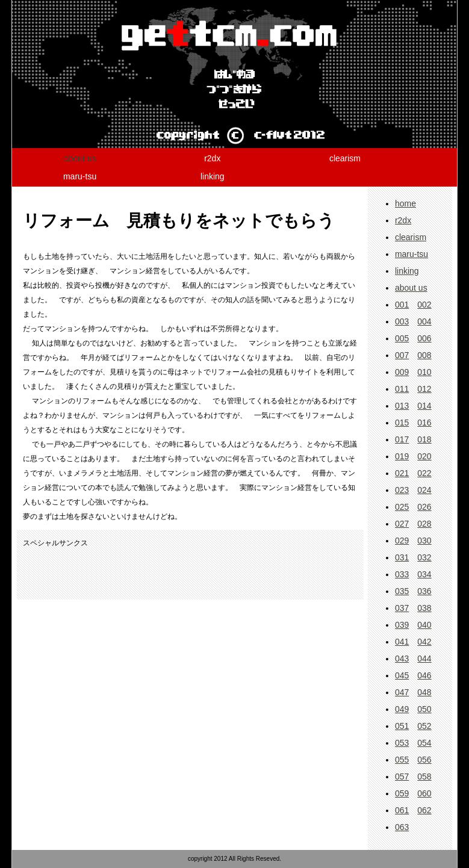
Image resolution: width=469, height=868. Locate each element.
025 (402, 507)
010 (424, 372)
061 (402, 810)
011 (402, 389)
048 (424, 692)
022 (424, 473)
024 (424, 490)
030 (424, 541)
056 (424, 760)
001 (402, 305)
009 (402, 372)
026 (424, 507)
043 (402, 659)
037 (402, 608)
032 (424, 557)
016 (424, 423)
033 (402, 574)
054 (424, 743)
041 (402, 642)
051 (402, 726)
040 (424, 625)
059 (402, 793)
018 (424, 439)
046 (424, 675)
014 (424, 406)
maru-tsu (412, 254)
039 (402, 625)
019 (402, 456)
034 (424, 574)
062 (424, 810)
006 (424, 338)
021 (402, 473)
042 (424, 642)
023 (402, 490)
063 (402, 827)
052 (424, 726)
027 (402, 524)
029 (402, 541)
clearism (411, 237)
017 (402, 439)
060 (424, 793)
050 (424, 709)
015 (402, 423)
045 (402, 675)
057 (402, 777)
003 (402, 321)
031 (402, 557)
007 (402, 355)
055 (402, 760)
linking (407, 271)
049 (402, 709)
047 (402, 692)
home (405, 203)
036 (424, 591)
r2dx (403, 220)
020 (424, 456)
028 (424, 524)
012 (424, 389)
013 (402, 406)
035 (402, 591)
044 (424, 659)
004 (424, 321)
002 (424, 305)
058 (424, 777)
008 (424, 355)
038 (424, 608)
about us (80, 158)
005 (402, 338)
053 (402, 743)
